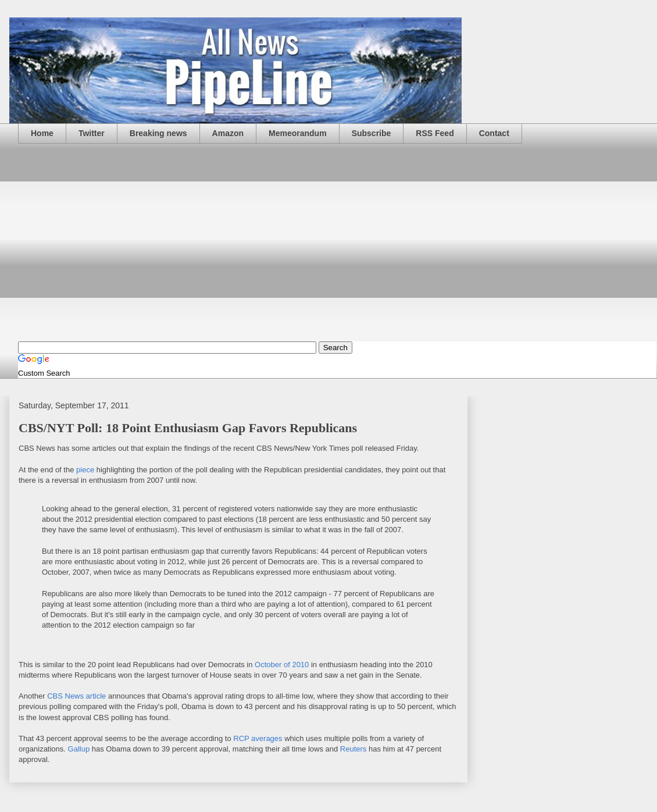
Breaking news (158, 133)
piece (85, 470)
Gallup (79, 749)
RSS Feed (435, 133)
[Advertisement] (337, 243)
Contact (494, 133)
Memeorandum (298, 133)
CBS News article (76, 696)
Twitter (92, 133)
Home (42, 133)
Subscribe (372, 133)
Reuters (354, 749)
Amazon (228, 133)
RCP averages (258, 738)
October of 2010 (282, 665)
